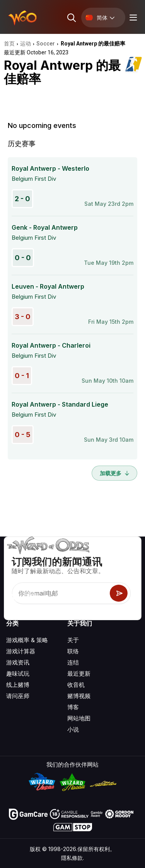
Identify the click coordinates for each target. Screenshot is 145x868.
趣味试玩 (18, 674)
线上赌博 (18, 685)
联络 (73, 651)
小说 (73, 729)
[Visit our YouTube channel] (13, 597)
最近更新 (79, 674)
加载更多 (114, 473)
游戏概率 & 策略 (27, 640)
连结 (73, 662)
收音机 (76, 685)
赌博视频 (79, 696)
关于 (73, 640)
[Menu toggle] (132, 18)
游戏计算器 (21, 651)
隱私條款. (72, 858)
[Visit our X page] (30, 597)
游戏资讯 (18, 662)
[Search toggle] (71, 18)
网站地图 (79, 718)
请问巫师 (18, 696)
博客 (73, 707)
